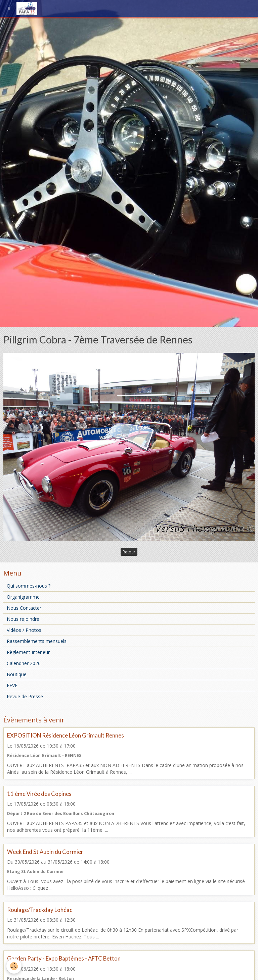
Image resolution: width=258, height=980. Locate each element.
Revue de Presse (25, 696)
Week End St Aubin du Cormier (45, 852)
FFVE (12, 685)
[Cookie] (14, 966)
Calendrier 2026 (24, 663)
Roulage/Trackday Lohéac (40, 910)
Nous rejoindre (23, 619)
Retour (129, 552)
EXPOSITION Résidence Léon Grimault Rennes (66, 736)
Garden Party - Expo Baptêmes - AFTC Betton (64, 959)
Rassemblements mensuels (37, 641)
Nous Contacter (24, 608)
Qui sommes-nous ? (29, 586)
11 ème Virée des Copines (39, 794)
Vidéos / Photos (24, 630)
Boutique (17, 674)
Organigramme (23, 597)
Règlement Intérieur (28, 652)
